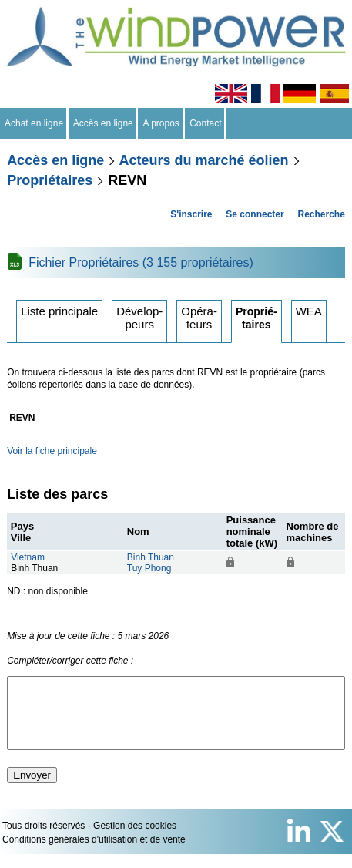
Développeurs (139, 318)
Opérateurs (199, 318)
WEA (309, 311)
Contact (206, 123)
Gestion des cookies (135, 839)
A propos (161, 123)
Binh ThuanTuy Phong (151, 563)
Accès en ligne (104, 123)
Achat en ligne (34, 123)
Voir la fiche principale (52, 451)
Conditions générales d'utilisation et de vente (94, 853)
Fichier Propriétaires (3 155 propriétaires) (141, 262)
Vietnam (28, 557)
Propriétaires (50, 180)
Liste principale (59, 311)
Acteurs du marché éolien (204, 160)
